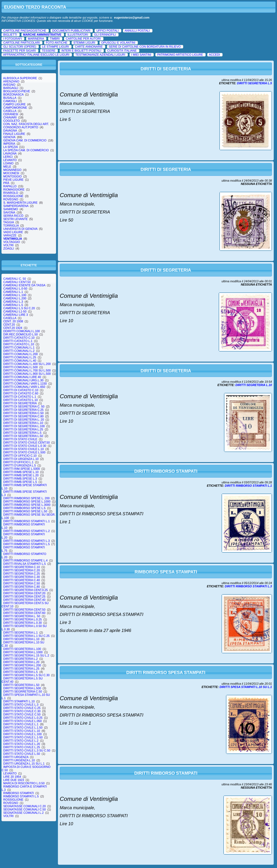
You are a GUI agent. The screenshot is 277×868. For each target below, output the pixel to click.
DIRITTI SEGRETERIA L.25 (21, 669)
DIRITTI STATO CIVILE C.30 (22, 711)
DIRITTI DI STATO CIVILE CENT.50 (26, 443)
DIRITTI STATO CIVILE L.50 (22, 754)
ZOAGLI (9, 249)
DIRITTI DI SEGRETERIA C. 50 (24, 407)
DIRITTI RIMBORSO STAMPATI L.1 (26, 521)
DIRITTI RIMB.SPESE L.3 (20, 479)
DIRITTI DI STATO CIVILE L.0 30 (25, 446)
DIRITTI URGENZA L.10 (19, 760)
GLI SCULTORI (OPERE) (20, 47)
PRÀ (6, 183)
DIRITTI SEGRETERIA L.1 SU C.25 (26, 636)
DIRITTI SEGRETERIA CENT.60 (24, 613)
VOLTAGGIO (12, 242)
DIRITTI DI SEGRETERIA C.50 (23, 413)
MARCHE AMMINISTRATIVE (42, 35)
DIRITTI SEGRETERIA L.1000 (23, 652)
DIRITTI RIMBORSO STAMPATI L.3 (26, 541)
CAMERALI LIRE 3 (16, 315)
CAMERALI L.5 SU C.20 (19, 308)
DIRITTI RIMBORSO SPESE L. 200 (26, 498)
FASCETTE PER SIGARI (20, 51)
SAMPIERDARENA (16, 206)
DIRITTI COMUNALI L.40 (20, 361)
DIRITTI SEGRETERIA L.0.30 (22, 623)
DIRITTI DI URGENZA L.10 (21, 459)
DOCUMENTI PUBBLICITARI (71, 31)
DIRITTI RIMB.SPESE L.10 (21, 472)
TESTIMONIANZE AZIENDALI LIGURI (100, 55)
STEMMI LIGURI (84, 43)
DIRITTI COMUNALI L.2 (19, 351)
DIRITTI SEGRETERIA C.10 (22, 567)
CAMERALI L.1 (13, 292)
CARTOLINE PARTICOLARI (22, 43)
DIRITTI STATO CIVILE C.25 (22, 708)
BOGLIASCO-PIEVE (17, 91)
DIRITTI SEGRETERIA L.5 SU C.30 (26, 675)
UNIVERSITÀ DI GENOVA (20, 229)
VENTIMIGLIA (13, 239)
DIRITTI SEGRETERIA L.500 (22, 688)
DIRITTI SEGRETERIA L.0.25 (22, 619)
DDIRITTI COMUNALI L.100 (22, 331)
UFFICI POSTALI (107, 31)
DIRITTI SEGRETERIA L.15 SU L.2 (26, 656)
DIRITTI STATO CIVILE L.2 (21, 741)
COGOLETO (11, 121)
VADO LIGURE (13, 232)
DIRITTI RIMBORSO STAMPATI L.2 (26, 531)
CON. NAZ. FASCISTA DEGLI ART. (26, 124)
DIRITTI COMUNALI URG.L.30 (23, 380)
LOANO (8, 163)
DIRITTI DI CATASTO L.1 (20, 397)
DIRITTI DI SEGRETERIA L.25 (23, 429)
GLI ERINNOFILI (105, 35)
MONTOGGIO (12, 176)
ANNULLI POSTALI (137, 31)
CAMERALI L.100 (15, 295)
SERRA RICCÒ (13, 216)
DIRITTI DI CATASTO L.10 (20, 400)
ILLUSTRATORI (78, 35)
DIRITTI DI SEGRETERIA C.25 (23, 410)
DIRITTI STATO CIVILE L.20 (22, 744)
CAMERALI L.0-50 (15, 289)
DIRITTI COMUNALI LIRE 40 (22, 377)
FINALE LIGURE (14, 134)
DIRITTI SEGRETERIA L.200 (22, 665)
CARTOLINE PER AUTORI (83, 39)
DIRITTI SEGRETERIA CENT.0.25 (25, 590)
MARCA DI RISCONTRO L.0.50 (24, 783)
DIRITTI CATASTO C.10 (19, 338)
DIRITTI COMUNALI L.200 (20, 354)
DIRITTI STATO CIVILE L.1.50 (23, 728)
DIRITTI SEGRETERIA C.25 (22, 574)
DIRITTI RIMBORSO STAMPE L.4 (25, 560)
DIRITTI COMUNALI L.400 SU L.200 (27, 364)
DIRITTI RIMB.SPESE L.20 (21, 475)
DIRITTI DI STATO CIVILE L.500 (24, 452)
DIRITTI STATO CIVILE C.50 (22, 714)
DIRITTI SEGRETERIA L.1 (20, 633)
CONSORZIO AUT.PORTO (21, 127)
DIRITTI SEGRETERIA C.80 (22, 587)
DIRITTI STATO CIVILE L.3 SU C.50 (27, 751)
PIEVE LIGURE (13, 180)
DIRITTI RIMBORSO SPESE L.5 (24, 508)
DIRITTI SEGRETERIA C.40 (22, 580)
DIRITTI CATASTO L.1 (18, 341)
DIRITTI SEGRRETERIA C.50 (23, 692)
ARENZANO (11, 81)
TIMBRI (55, 39)
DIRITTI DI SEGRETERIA (20, 403)
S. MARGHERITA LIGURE (20, 203)
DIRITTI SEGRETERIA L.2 (20, 659)
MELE (7, 167)
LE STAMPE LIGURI (56, 47)
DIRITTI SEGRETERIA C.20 (22, 570)
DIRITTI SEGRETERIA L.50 (21, 685)
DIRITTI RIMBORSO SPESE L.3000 (27, 505)
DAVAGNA (10, 131)
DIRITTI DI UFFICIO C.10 (20, 456)
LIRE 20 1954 (12, 777)
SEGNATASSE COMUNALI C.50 (24, 809)
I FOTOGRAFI (13, 39)
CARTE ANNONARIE (89, 47)
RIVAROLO (11, 193)
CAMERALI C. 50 (15, 279)
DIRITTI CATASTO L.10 (19, 344)
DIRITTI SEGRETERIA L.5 (20, 672)
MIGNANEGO (12, 170)
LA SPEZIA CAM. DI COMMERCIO (26, 150)
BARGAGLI (11, 88)
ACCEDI (214, 55)
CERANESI (11, 114)
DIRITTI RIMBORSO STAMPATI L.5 (26, 544)
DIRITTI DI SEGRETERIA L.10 (23, 423)
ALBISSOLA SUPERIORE (20, 78)
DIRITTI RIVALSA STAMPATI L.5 (24, 564)
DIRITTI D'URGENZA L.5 (20, 465)
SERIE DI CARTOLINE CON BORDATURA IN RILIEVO (145, 47)
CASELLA (10, 111)
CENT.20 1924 (13, 328)
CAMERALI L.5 (13, 305)
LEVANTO (10, 160)
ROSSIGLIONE (13, 196)
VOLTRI (8, 245)
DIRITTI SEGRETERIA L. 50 (22, 616)
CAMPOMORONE (15, 108)
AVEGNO (9, 85)
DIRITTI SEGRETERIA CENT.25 (24, 597)
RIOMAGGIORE (14, 190)
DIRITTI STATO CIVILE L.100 (22, 734)
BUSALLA (10, 98)
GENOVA (9, 137)
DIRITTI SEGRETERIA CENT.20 (24, 593)
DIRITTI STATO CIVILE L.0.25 (23, 718)
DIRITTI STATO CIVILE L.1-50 (23, 737)
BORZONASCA (13, 95)
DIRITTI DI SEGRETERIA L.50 (23, 436)
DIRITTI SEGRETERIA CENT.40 (24, 600)
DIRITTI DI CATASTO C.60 (21, 393)
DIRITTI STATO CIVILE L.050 (22, 721)
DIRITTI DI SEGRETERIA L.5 (22, 433)
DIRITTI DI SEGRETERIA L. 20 (24, 420)
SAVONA (9, 212)
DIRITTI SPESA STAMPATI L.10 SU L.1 (246, 687)
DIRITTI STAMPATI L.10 (19, 701)
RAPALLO (10, 186)
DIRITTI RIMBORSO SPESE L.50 (25, 511)
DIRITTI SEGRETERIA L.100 (22, 649)
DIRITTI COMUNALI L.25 (20, 357)
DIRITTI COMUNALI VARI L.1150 (25, 384)
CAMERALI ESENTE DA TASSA (24, 285)
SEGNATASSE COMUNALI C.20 (24, 806)
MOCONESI (11, 173)
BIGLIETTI (10, 35)
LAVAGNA (10, 154)
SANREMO (11, 209)
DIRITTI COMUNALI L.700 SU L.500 (27, 370)
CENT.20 (9, 325)
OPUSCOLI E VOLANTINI (118, 43)
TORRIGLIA (11, 226)
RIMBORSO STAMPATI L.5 (21, 796)
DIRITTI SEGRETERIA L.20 (21, 662)
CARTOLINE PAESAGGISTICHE (25, 31)
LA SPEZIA (10, 147)
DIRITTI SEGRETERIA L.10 (21, 639)
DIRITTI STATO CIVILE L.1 (21, 724)
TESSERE (49, 51)
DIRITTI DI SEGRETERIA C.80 (23, 416)
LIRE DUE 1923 (14, 780)
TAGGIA (9, 222)
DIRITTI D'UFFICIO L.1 (18, 462)
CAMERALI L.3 (13, 302)
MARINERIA (36, 39)
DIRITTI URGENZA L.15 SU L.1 (24, 764)
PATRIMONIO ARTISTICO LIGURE (180, 55)
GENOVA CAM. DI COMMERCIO (25, 140)
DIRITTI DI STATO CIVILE (20, 439)
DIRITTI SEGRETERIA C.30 (22, 577)
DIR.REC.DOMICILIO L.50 (20, 334)
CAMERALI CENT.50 (17, 282)
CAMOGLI (10, 101)
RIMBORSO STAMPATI (19, 793)
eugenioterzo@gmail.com (132, 18)
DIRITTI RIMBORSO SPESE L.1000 (27, 502)
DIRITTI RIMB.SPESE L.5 (20, 482)
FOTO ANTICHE (57, 43)
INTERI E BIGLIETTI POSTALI (81, 51)
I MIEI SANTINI (141, 55)
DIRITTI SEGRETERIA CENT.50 (24, 610)
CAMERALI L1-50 (15, 312)
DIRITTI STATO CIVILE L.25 (22, 747)
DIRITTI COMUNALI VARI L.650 (24, 387)
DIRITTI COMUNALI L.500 (20, 367)
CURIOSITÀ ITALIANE (122, 51)
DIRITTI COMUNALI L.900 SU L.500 (27, 374)
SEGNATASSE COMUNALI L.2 (23, 813)
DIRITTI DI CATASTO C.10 (21, 390)
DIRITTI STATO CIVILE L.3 (21, 705)
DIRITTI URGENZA (16, 757)
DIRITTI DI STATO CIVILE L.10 (23, 449)
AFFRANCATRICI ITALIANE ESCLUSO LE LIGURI (36, 55)
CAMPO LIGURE (14, 104)
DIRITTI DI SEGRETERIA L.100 (24, 426)
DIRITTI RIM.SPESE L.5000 (22, 469)
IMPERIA (9, 144)
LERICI (8, 157)
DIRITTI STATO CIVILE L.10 (22, 731)
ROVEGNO (11, 199)
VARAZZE (10, 235)
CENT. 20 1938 (13, 321)
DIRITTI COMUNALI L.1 (19, 348)
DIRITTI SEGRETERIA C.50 (22, 583)
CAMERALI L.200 (15, 298)
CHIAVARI (10, 117)
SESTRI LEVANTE (15, 219)
